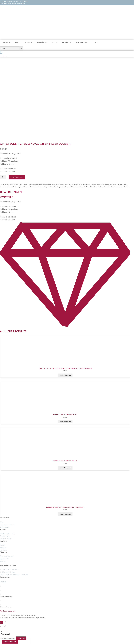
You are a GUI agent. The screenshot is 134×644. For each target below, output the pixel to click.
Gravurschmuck (83, 42)
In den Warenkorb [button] (65, 375)
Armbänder (42, 42)
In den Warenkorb (17, 177)
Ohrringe (29, 42)
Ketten (55, 42)
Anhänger (67, 42)
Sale (96, 42)
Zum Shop (21, 638)
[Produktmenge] (3, 177)
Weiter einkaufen (10, 642)
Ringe (18, 42)
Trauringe (6, 42)
